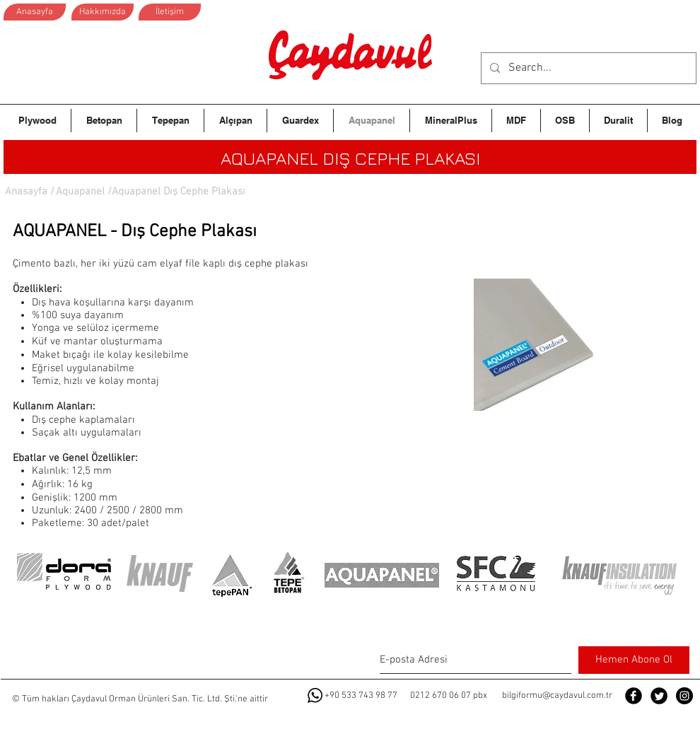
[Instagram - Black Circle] (684, 696)
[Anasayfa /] (29, 192)
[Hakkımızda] (103, 12)
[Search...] (587, 68)
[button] (177, 192)
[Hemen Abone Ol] (634, 660)
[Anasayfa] (35, 12)
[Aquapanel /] (84, 192)
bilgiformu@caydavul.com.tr (557, 696)
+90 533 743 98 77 (361, 696)
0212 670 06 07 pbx (449, 696)
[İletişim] (170, 12)
